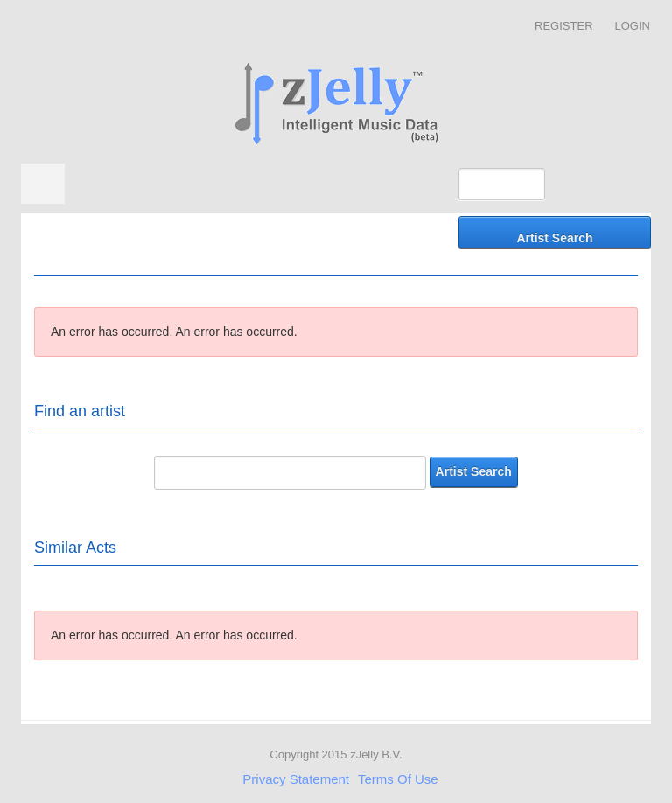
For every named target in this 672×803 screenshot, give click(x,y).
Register (563, 26)
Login (633, 26)
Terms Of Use (398, 779)
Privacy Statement (296, 779)
